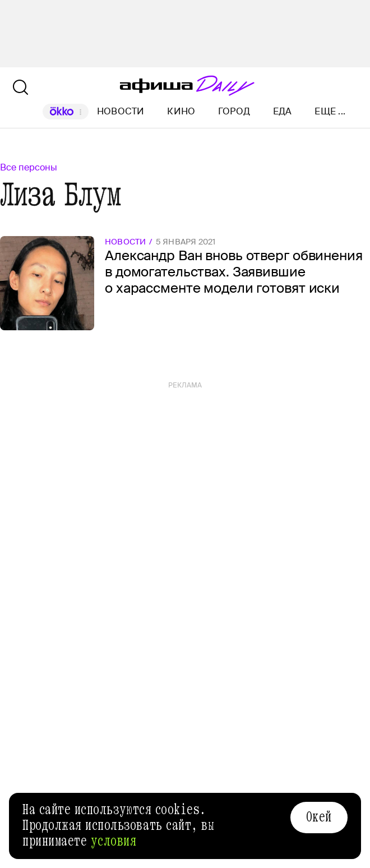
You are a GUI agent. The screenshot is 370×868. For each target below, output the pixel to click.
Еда (283, 111)
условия (114, 841)
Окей (319, 817)
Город (234, 111)
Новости (121, 111)
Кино (181, 111)
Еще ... (330, 112)
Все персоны (29, 167)
